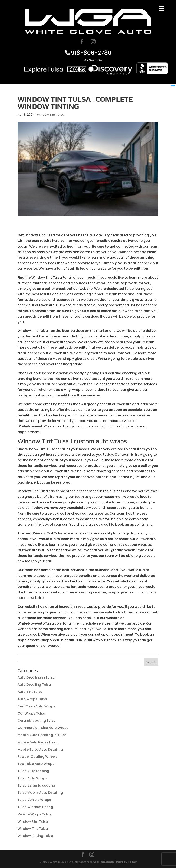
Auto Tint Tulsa (30, 692)
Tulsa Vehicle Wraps (34, 800)
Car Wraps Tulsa (31, 713)
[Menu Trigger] (162, 9)
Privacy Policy (126, 862)
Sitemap (108, 862)
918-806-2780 (91, 53)
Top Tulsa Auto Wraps (36, 764)
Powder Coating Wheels (37, 757)
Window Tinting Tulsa (35, 836)
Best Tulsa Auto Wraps (36, 706)
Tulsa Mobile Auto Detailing (40, 793)
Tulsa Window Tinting (35, 807)
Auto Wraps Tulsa (32, 699)
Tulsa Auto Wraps (32, 778)
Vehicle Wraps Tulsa (34, 814)
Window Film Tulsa (33, 821)
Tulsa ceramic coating (36, 785)
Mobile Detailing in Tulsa (38, 742)
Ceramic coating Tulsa (37, 721)
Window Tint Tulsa (51, 115)
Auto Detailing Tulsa (34, 685)
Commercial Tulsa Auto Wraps (43, 728)
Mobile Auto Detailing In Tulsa (42, 735)
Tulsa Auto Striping (33, 771)
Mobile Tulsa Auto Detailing (40, 749)
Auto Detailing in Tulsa (36, 677)
